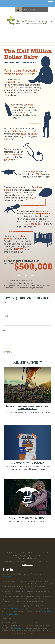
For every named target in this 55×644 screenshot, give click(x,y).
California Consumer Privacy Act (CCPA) (24, 608)
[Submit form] (8, 352)
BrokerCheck (7, 577)
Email (6, 316)
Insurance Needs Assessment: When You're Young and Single (27, 407)
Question (5, 330)
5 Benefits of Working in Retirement (27, 518)
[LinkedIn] (12, 569)
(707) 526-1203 (20, 628)
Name (6, 302)
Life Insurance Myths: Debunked (28, 463)
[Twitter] (8, 569)
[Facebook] (3, 569)
